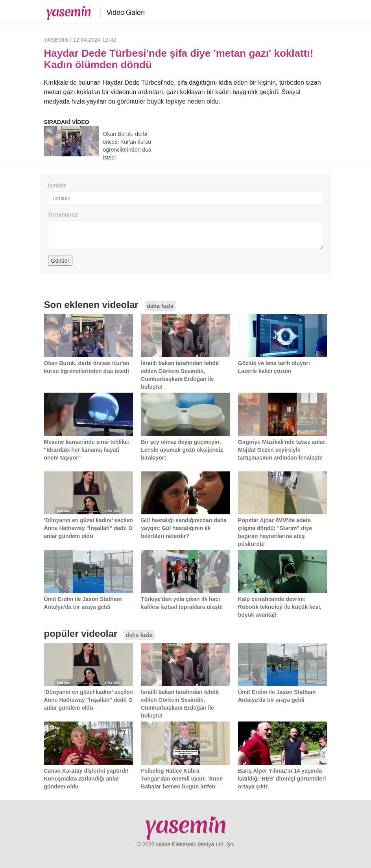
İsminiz (57, 185)
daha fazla (160, 306)
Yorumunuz (63, 215)
